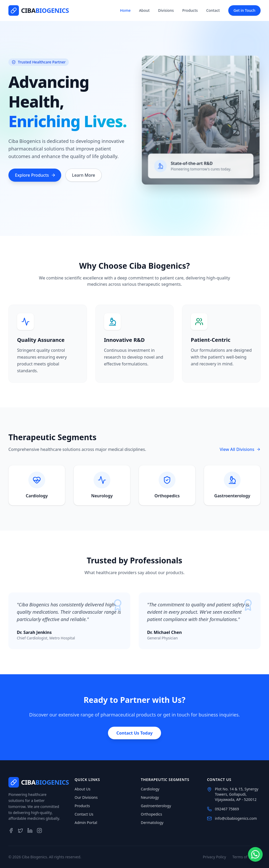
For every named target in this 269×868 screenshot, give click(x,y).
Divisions (166, 10)
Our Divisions (86, 797)
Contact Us (84, 814)
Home (125, 10)
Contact (213, 10)
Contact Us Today (134, 733)
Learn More (84, 176)
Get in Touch (244, 10)
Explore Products (35, 176)
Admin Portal (86, 823)
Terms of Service (246, 857)
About (144, 10)
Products (190, 10)
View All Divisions (240, 449)
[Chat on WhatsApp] (255, 854)
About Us (82, 789)
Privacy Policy (214, 857)
